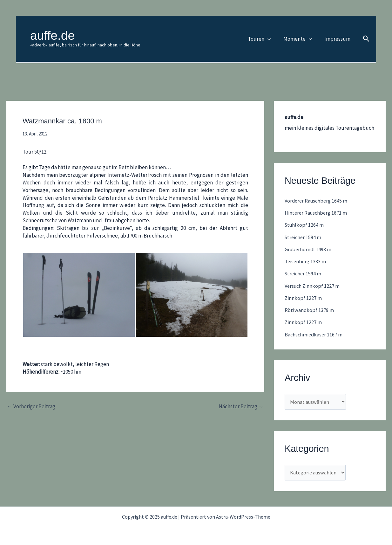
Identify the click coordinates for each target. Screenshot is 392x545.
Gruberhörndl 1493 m (309, 249)
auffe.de (52, 35)
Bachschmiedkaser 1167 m (314, 335)
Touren (263, 39)
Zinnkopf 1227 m (303, 298)
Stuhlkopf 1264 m (305, 225)
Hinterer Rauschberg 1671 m (317, 213)
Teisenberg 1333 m (306, 261)
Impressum (338, 39)
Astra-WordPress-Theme (243, 517)
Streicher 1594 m (304, 237)
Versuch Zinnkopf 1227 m (313, 286)
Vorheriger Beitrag (31, 407)
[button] (366, 39)
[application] (272, 39)
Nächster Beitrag (241, 407)
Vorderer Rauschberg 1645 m (317, 201)
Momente (300, 39)
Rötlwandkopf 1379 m (309, 310)
